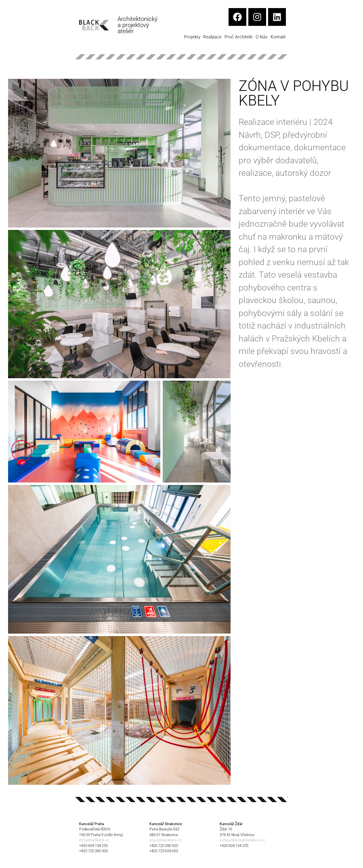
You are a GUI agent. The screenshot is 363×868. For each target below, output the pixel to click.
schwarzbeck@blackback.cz (242, 840)
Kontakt (278, 37)
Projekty (192, 37)
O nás (262, 37)
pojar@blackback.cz (165, 840)
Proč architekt (239, 37)
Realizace (212, 37)
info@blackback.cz (94, 840)
